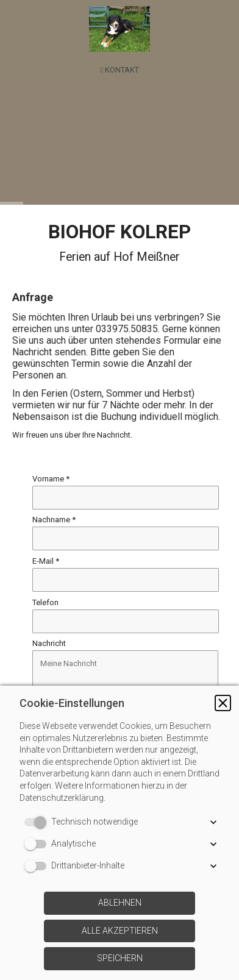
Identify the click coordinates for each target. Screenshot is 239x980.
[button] (223, 703)
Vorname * (51, 479)
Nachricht (49, 644)
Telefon (45, 602)
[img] (120, 29)
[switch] (38, 822)
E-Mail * (46, 561)
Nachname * (54, 520)
